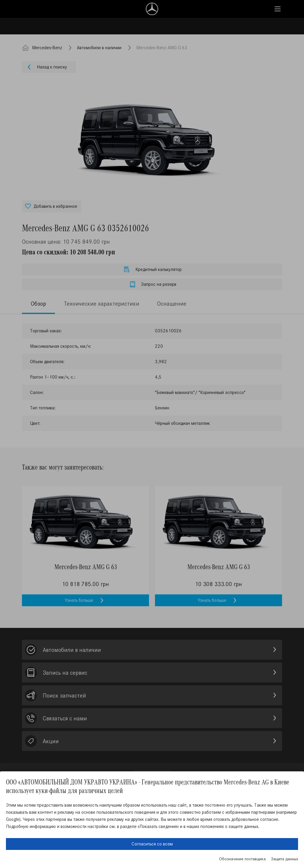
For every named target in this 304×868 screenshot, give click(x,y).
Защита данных (285, 859)
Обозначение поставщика (242, 859)
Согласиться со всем (152, 844)
